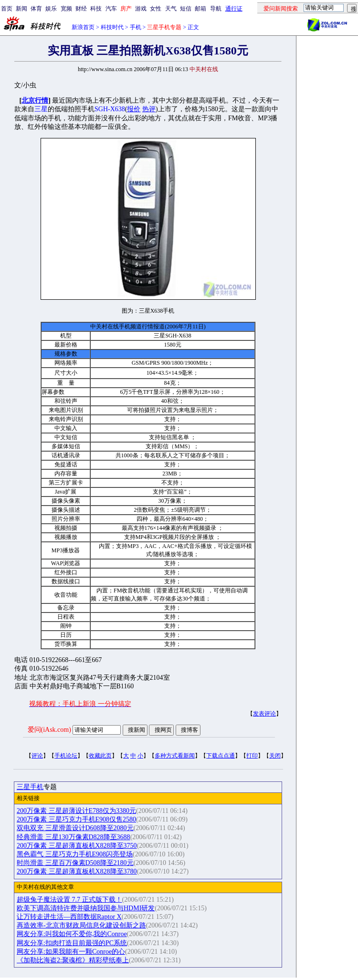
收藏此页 (100, 756)
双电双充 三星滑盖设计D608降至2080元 (75, 828)
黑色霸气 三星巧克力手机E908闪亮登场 (75, 854)
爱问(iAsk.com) (49, 730)
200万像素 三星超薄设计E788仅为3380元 (76, 811)
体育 (36, 9)
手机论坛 (66, 756)
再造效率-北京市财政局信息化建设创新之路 (81, 925)
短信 (186, 9)
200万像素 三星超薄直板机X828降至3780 (77, 871)
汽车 (111, 9)
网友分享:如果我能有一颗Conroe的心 (71, 952)
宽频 (66, 9)
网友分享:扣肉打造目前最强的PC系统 (72, 943)
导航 (216, 9)
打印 (252, 756)
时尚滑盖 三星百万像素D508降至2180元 (75, 863)
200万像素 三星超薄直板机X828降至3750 (77, 846)
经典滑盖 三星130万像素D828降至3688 (74, 837)
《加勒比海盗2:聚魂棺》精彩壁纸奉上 (73, 960)
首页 (7, 9)
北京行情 (35, 100)
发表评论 (264, 714)
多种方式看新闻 (175, 756)
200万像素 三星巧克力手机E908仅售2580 (76, 819)
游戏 (141, 9)
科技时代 (112, 27)
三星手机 (30, 787)
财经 (81, 9)
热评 (149, 109)
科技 (96, 9)
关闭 (275, 756)
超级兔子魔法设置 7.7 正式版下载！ (69, 900)
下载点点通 (221, 756)
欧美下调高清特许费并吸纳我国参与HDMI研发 (86, 908)
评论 (37, 756)
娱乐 (51, 9)
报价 (134, 109)
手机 (136, 27)
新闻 (21, 9)
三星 (41, 109)
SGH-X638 (110, 109)
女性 (156, 9)
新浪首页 (83, 27)
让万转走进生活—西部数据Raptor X (69, 917)
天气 (171, 9)
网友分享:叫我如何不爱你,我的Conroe (72, 934)
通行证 (234, 9)
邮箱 (200, 9)
